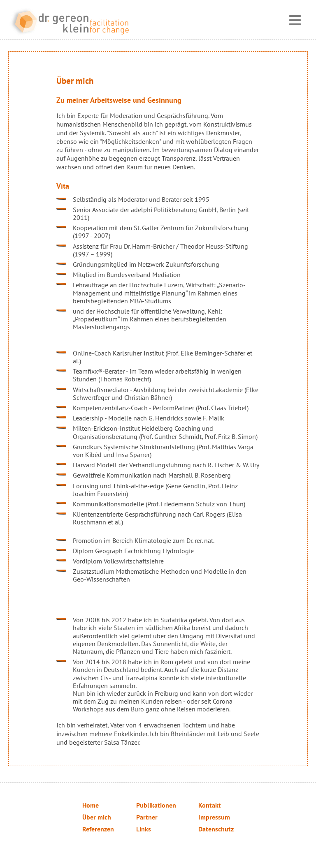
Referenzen (98, 829)
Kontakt (210, 805)
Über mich (97, 817)
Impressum (214, 817)
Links (144, 829)
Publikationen (156, 805)
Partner (147, 817)
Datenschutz (216, 829)
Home (91, 805)
